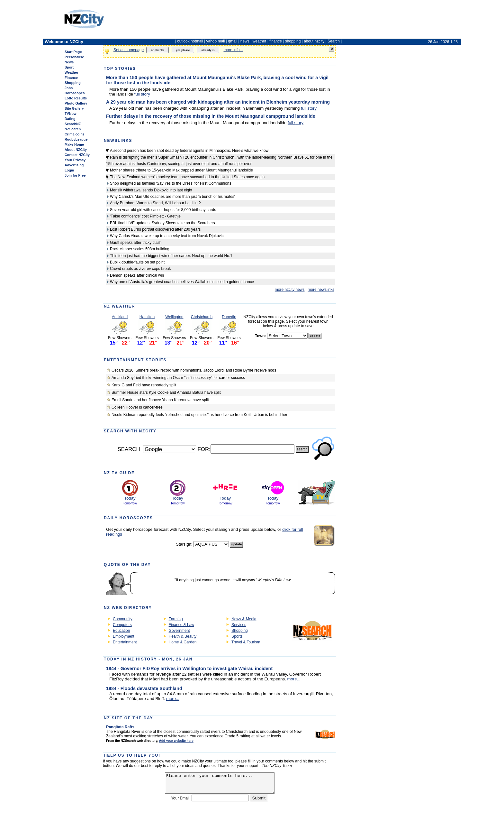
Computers (122, 625)
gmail (233, 41)
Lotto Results (76, 98)
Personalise (74, 57)
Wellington (175, 317)
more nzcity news (290, 290)
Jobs (69, 88)
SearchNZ (73, 124)
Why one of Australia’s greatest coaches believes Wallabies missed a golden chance (182, 282)
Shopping (73, 83)
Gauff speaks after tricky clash (136, 243)
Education (121, 631)
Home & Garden (183, 642)
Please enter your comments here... (220, 785)
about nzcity (314, 41)
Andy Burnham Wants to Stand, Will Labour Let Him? (155, 203)
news (245, 41)
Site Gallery (74, 108)
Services (239, 625)
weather (260, 41)
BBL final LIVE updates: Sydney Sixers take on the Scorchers (162, 223)
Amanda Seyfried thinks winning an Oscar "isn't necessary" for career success (178, 378)
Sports (237, 636)
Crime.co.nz (74, 134)
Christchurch (202, 317)
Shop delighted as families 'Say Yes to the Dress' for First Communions (171, 183)
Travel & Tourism (246, 642)
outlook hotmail (190, 41)
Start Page (73, 52)
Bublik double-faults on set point (137, 262)
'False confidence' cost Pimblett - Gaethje (145, 216)
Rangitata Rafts (120, 727)
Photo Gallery (76, 103)
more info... (233, 50)
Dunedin (229, 317)
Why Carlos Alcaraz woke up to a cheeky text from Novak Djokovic (167, 236)
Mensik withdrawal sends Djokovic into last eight (151, 190)
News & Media (244, 619)
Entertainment (125, 642)
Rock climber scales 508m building (140, 249)
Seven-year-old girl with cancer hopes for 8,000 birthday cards (163, 210)
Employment (124, 636)
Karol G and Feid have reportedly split (144, 385)
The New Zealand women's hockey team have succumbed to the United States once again (187, 177)
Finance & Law (181, 625)
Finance (71, 78)
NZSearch (73, 129)
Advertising (74, 165)
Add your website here (176, 741)
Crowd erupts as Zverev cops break (140, 269)
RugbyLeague (76, 139)
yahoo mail (216, 41)
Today (130, 498)
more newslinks (321, 290)
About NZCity (76, 150)
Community (123, 619)
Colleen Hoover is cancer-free (137, 407)
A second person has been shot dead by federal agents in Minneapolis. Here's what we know (189, 151)
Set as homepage (129, 50)
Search (334, 41)
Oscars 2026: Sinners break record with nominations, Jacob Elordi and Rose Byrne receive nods (194, 370)
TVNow (71, 114)
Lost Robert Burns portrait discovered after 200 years (155, 229)
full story (142, 94)
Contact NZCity (77, 155)
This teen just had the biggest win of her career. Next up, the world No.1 (171, 256)
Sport (69, 67)
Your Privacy (75, 160)
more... (294, 679)
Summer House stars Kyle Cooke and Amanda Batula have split (166, 392)
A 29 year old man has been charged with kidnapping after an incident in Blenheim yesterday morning (218, 102)
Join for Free (75, 175)
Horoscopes (75, 93)
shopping (293, 41)
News (69, 62)
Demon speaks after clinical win (137, 275)
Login (69, 170)
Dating (70, 119)
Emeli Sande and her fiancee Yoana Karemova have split (160, 400)
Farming (176, 619)
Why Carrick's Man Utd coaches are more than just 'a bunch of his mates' (172, 197)
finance (276, 41)
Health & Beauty (183, 636)
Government (179, 631)
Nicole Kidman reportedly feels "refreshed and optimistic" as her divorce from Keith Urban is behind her (199, 415)
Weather (71, 72)
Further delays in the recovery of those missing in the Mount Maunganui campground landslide (211, 116)
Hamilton (147, 317)
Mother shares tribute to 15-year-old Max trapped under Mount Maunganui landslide (181, 170)
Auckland (120, 317)
